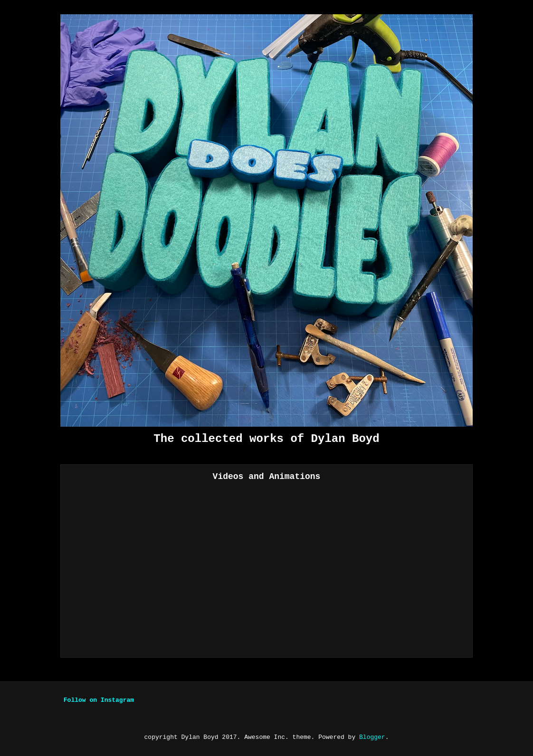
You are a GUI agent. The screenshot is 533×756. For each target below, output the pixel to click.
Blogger (372, 737)
